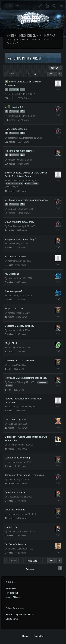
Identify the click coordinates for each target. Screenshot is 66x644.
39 (23, 89)
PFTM (11, 445)
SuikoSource (12, 619)
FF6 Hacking (12, 593)
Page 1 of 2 (33, 74)
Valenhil (12, 549)
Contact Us (39, 636)
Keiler (11, 365)
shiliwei (11, 244)
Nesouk (12, 479)
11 (23, 133)
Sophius (12, 382)
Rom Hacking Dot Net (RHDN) (20, 615)
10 (23, 111)
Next (52, 74)
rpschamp (13, 261)
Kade (10, 424)
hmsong (12, 160)
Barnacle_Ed (14, 209)
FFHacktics (11, 589)
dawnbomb (13, 278)
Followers (31, 569)
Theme (26, 636)
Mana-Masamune (16, 181)
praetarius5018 (15, 94)
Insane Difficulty (13, 597)
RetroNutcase (14, 226)
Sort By (55, 68)
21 (23, 204)
